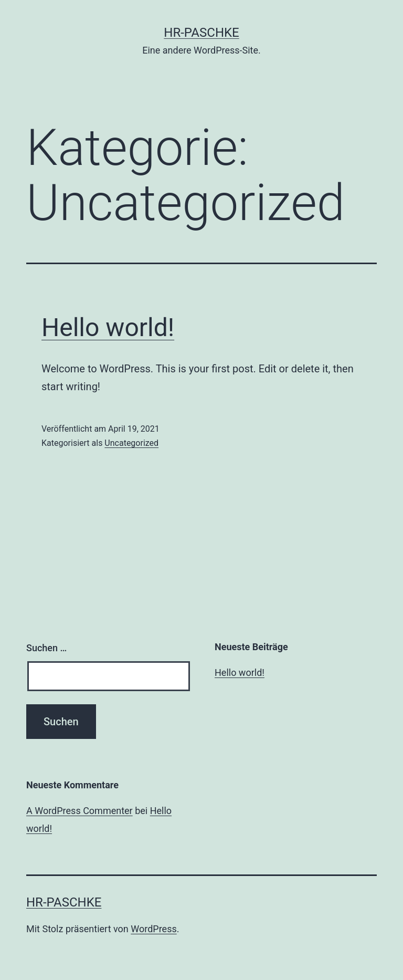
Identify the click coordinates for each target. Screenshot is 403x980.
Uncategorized (131, 443)
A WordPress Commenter (79, 811)
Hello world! (108, 327)
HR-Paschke (201, 33)
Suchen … (46, 648)
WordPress (153, 929)
